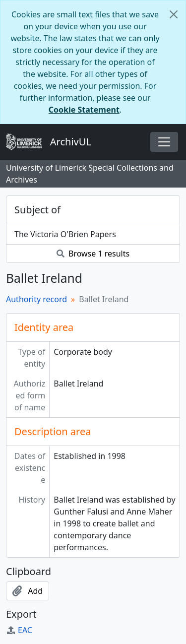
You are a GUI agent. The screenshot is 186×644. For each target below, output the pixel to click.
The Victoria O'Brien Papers (65, 234)
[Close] (174, 14)
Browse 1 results (93, 254)
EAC (19, 630)
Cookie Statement (84, 110)
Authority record (36, 299)
